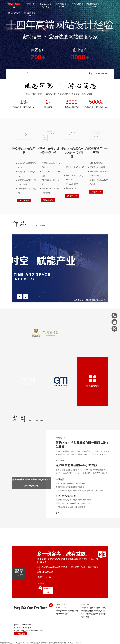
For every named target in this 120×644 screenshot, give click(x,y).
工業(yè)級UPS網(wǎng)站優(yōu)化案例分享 (73, 503)
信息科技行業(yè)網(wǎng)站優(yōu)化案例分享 (74, 500)
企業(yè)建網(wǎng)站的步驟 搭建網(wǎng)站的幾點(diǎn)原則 (79, 491)
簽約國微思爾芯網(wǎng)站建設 (77, 465)
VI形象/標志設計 (97, 163)
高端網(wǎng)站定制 (24, 150)
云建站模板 (30, 4)
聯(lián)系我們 (14, 13)
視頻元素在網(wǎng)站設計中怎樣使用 (70, 483)
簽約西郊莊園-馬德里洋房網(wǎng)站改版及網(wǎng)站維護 (31, 483)
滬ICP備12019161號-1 (22, 628)
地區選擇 (20, 634)
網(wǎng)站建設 (14, 5)
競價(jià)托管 (71, 188)
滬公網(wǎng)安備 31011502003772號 (28, 631)
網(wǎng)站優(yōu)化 (46, 5)
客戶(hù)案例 (77, 4)
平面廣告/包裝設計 (98, 167)
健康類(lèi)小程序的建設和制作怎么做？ (71, 487)
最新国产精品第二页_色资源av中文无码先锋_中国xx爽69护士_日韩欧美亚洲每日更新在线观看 (41, 643)
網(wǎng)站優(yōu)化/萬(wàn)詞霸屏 (72, 152)
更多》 (59, 513)
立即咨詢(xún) (24, 200)
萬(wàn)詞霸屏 (72, 184)
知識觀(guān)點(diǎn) (93, 5)
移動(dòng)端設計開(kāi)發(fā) (48, 150)
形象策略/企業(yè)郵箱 (96, 150)
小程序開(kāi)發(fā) (61, 5)
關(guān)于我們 (30, 14)
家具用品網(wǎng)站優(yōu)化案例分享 (71, 507)
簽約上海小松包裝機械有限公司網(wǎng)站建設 (82, 445)
